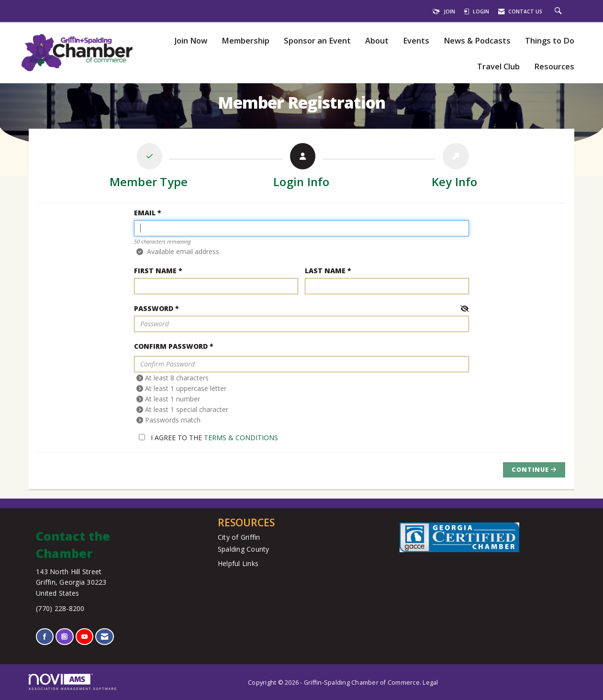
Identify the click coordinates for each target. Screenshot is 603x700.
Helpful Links (238, 563)
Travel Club (498, 67)
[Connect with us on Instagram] (64, 637)
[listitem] (149, 168)
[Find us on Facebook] (45, 637)
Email (145, 213)
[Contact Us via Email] (105, 637)
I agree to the (208, 438)
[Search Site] (559, 11)
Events (416, 41)
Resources (554, 67)
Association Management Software (73, 682)
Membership (246, 41)
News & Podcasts (477, 41)
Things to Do (550, 41)
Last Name (325, 271)
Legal (430, 683)
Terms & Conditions (241, 438)
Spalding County (244, 549)
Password (154, 308)
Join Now (191, 41)
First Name (155, 271)
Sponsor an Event (317, 41)
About (377, 41)
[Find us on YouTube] (84, 637)
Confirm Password (171, 346)
